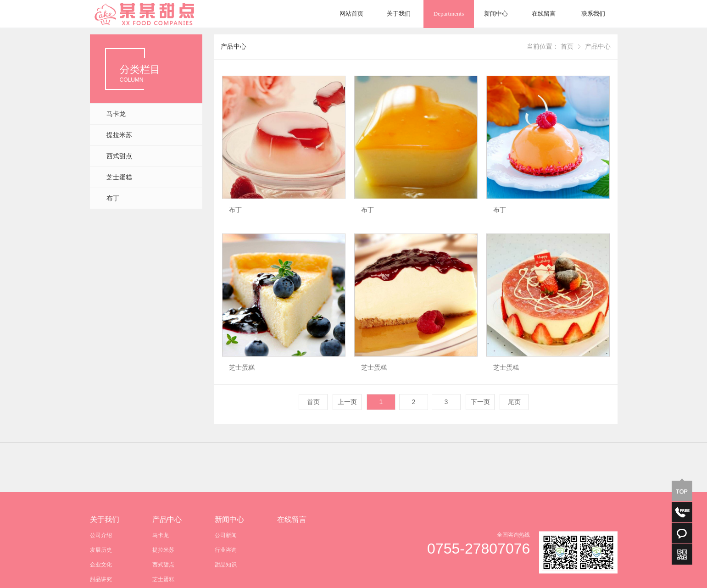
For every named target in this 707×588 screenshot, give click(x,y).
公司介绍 (101, 561)
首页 (567, 47)
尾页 (514, 402)
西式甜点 (119, 156)
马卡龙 (116, 114)
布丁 (113, 198)
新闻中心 (496, 14)
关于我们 (399, 14)
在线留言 (544, 14)
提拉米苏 (119, 135)
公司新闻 (226, 561)
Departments (449, 14)
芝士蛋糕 (119, 177)
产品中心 (598, 47)
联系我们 (593, 14)
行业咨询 (226, 576)
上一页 (347, 402)
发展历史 (101, 576)
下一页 (480, 402)
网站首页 (351, 14)
